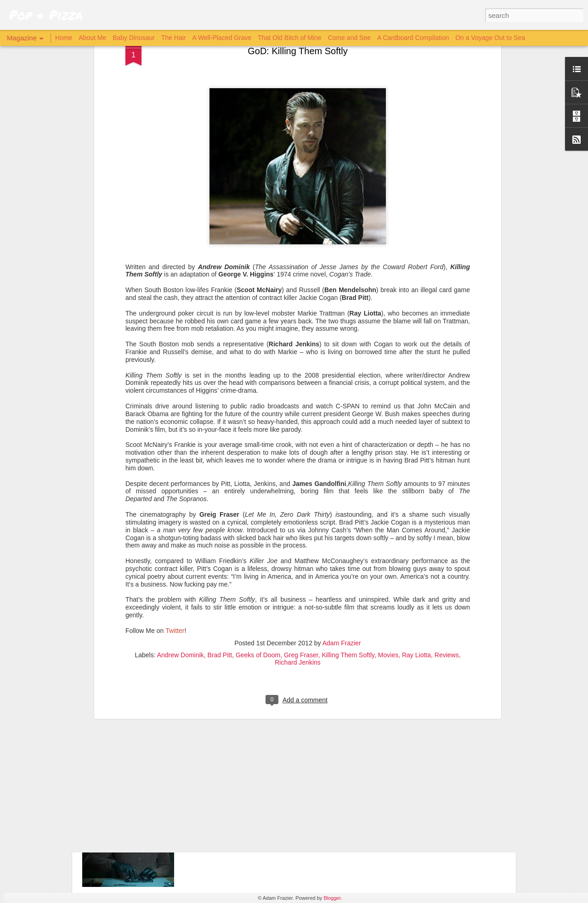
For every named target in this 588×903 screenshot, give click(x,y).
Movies (388, 524)
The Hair (174, 38)
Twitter (175, 499)
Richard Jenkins (298, 531)
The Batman (222, 695)
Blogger (332, 898)
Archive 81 (219, 799)
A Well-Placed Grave (222, 38)
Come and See (349, 38)
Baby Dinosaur (134, 38)
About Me (92, 38)
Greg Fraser (301, 524)
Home (64, 38)
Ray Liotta (416, 524)
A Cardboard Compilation (413, 38)
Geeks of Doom (258, 524)
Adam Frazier (342, 512)
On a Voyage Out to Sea (490, 38)
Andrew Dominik (181, 524)
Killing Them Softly (348, 524)
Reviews (447, 524)
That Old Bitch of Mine (290, 38)
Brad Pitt (220, 524)
